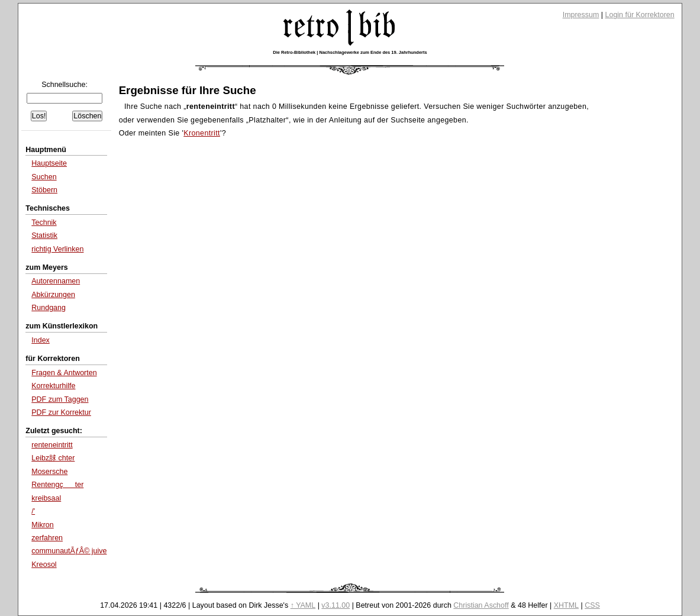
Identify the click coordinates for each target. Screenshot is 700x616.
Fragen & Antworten (64, 373)
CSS (592, 605)
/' (33, 511)
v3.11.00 (336, 605)
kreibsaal (46, 498)
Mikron (42, 525)
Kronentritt (202, 133)
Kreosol (44, 565)
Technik (44, 222)
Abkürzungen (53, 295)
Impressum (581, 15)
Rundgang (49, 308)
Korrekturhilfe (53, 386)
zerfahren (47, 538)
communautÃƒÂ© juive (69, 551)
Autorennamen (56, 281)
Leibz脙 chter (53, 458)
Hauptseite (49, 163)
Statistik (44, 236)
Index (41, 340)
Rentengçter (57, 485)
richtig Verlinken (57, 249)
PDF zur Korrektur (61, 412)
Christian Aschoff (481, 605)
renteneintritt (52, 445)
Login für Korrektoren (640, 15)
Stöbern (44, 190)
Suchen (44, 177)
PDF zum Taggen (60, 399)
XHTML (566, 605)
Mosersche (49, 472)
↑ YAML (303, 605)
